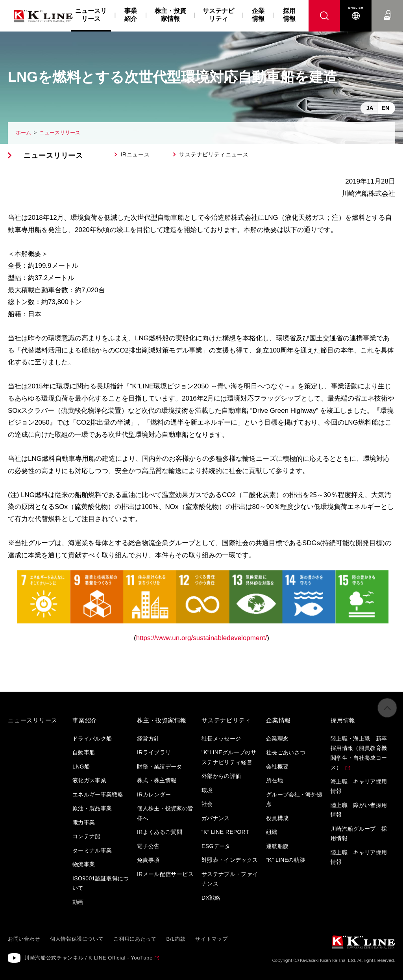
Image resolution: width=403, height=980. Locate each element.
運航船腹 (277, 846)
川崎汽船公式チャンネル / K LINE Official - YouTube (89, 958)
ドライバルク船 (92, 739)
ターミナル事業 (92, 850)
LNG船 (81, 767)
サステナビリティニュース (214, 154)
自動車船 (84, 752)
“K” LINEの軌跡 (286, 860)
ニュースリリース (60, 133)
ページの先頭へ (387, 713)
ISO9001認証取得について (101, 883)
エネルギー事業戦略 (98, 794)
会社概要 (277, 767)
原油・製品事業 (92, 808)
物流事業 (84, 864)
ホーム (23, 133)
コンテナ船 (87, 836)
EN (385, 108)
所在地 (275, 780)
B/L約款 (176, 939)
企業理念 (277, 739)
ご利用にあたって (135, 939)
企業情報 (258, 15)
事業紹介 (131, 15)
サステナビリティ (218, 15)
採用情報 (289, 15)
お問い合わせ (387, 8)
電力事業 (84, 822)
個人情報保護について (77, 939)
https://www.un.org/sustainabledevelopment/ (202, 638)
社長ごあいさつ (286, 752)
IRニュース (135, 154)
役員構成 (277, 818)
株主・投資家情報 (170, 15)
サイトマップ (211, 939)
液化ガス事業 (89, 780)
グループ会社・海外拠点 (294, 799)
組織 (272, 832)
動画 (78, 902)
